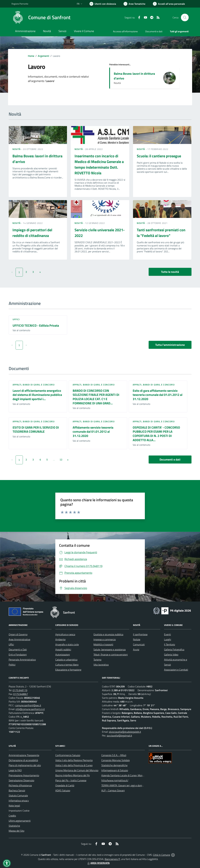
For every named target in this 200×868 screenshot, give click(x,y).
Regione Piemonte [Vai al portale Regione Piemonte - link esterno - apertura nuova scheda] (20, 4)
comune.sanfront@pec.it (28, 705)
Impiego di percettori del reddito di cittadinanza (32, 233)
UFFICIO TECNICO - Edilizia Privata (36, 325)
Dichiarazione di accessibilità (23, 760)
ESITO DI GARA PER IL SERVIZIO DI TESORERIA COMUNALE (36, 430)
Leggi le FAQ (15, 770)
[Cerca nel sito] (185, 17)
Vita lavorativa (101, 665)
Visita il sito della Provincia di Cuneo (74, 765)
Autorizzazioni (63, 655)
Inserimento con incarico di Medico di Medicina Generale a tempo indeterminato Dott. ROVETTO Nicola (99, 164)
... (54, 460)
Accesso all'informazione (125, 31)
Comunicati (139, 644)
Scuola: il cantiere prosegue (159, 156)
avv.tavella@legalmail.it (119, 736)
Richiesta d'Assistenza (20, 785)
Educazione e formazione (68, 670)
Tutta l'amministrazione (170, 345)
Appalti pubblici (63, 649)
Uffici (16, 319)
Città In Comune (162, 855)
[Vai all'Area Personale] (169, 4)
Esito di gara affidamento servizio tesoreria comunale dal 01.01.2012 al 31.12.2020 (158, 395)
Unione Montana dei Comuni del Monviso (77, 770)
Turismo (97, 660)
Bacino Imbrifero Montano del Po (72, 775)
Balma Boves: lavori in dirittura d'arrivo (134, 76)
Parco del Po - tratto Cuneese (71, 780)
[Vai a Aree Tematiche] (134, 4)
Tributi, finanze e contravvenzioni (111, 655)
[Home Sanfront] (41, 17)
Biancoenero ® (112, 859)
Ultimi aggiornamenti (20, 821)
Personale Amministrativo (22, 660)
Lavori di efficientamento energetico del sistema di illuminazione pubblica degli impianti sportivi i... (37, 395)
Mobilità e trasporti (103, 644)
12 (61, 460)
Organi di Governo (18, 634)
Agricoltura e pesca (65, 634)
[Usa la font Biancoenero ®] (103, 4)
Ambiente (60, 639)
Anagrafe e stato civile (67, 644)
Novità (17, 149)
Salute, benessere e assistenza (110, 649)
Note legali (14, 806)
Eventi (167, 634)
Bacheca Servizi (17, 790)
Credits (12, 816)
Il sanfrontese (140, 634)
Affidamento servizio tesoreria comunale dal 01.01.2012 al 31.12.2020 (93, 432)
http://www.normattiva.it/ (115, 780)
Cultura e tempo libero (67, 665)
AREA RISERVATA (98, 863)
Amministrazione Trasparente (24, 755)
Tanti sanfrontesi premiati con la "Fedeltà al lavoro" (161, 233)
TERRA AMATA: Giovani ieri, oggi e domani (123, 785)
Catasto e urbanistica (66, 660)
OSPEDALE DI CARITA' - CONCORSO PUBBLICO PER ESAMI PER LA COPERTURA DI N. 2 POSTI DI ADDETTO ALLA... (156, 434)
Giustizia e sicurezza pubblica (108, 634)
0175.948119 (20, 690)
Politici (12, 665)
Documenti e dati (170, 459)
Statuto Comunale (18, 795)
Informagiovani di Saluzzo (115, 770)
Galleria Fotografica (174, 649)
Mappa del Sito (16, 831)
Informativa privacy (19, 801)
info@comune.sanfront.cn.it (30, 709)
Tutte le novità (170, 272)
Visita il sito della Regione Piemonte (74, 760)
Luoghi (168, 639)
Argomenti (43, 56)
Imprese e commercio (105, 639)
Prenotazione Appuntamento (24, 775)
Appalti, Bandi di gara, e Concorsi (34, 385)
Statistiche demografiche (114, 765)
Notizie (137, 639)
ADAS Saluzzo (63, 790)
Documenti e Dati (18, 649)
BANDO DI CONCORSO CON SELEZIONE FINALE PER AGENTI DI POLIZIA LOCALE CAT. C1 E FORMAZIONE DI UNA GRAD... (96, 397)
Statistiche (14, 826)
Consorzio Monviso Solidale (116, 760)
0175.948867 (21, 694)
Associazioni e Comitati (176, 670)
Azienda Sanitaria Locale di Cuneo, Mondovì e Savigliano (131, 775)
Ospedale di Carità (65, 785)
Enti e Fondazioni (18, 655)
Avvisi (136, 649)
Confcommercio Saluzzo (68, 755)
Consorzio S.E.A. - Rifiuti (114, 755)
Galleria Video (171, 655)
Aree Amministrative (19, 639)
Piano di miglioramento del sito (25, 765)
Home (31, 56)
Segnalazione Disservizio (21, 780)
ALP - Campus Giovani (113, 790)
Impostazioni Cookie (19, 811)
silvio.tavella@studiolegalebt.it (125, 732)
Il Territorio (170, 644)
